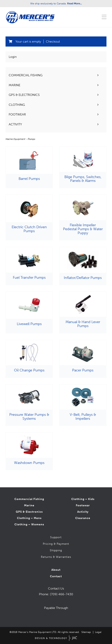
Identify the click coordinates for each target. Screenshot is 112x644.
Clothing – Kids (83, 499)
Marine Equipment (16, 139)
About (56, 570)
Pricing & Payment (56, 544)
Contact (56, 576)
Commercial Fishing (29, 499)
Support (56, 537)
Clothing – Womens (29, 524)
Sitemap (86, 632)
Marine (29, 505)
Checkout (53, 42)
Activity (83, 512)
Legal (98, 632)
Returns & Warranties (56, 557)
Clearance (83, 518)
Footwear (83, 505)
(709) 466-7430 (62, 594)
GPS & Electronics (29, 512)
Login (13, 57)
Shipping (56, 550)
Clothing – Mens (29, 518)
